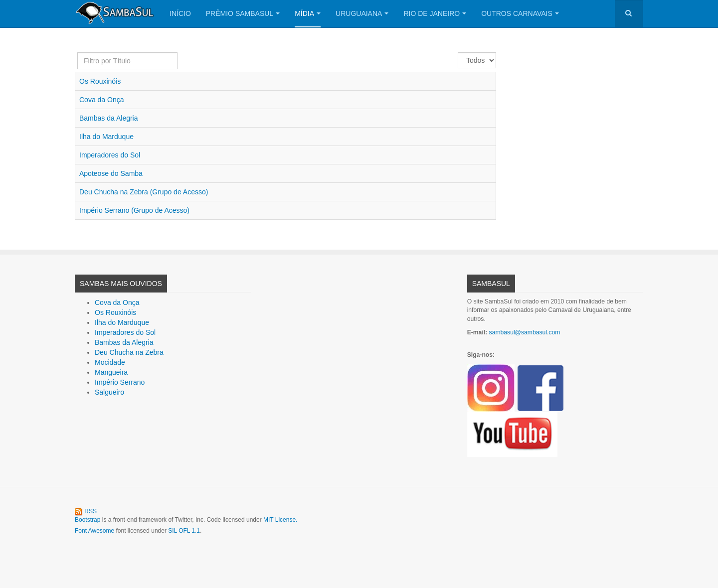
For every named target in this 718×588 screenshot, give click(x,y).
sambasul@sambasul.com (525, 332)
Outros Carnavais (520, 13)
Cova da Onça (102, 100)
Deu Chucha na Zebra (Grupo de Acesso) (144, 192)
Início (180, 13)
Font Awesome (94, 531)
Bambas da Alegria (109, 118)
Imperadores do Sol (110, 155)
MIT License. (280, 520)
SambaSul (491, 284)
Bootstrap (88, 520)
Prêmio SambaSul (243, 13)
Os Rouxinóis (100, 81)
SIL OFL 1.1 (184, 531)
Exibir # (458, 53)
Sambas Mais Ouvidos (121, 284)
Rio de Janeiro (435, 13)
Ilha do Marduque (106, 137)
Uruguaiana (362, 13)
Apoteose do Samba (111, 173)
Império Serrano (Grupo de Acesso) (134, 210)
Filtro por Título (78, 53)
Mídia (308, 13)
